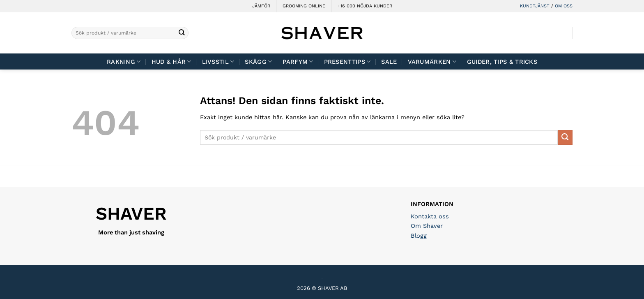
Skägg (258, 61)
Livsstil (218, 61)
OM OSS (564, 6)
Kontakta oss (430, 216)
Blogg (419, 236)
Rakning (124, 61)
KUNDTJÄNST (535, 6)
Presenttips (347, 61)
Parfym (298, 61)
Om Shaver (427, 226)
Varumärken (432, 61)
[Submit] (182, 33)
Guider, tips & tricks (502, 62)
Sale (389, 62)
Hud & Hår (171, 61)
